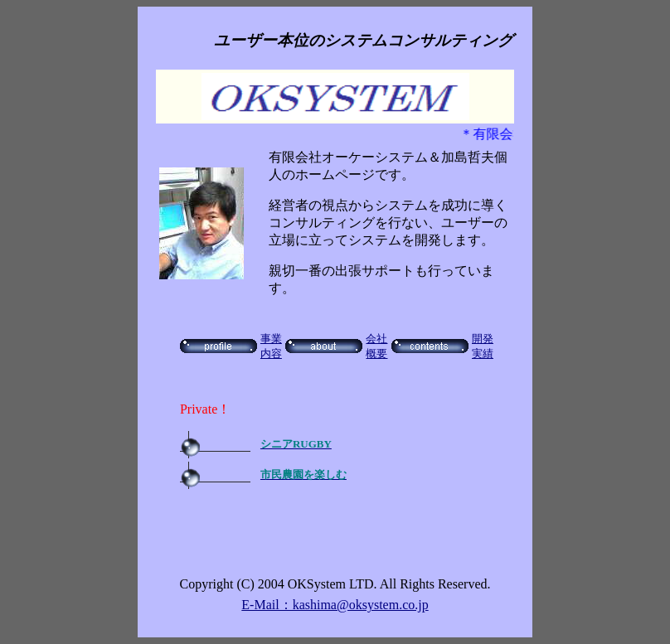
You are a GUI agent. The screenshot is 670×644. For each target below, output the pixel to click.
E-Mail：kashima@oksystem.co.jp (335, 605)
